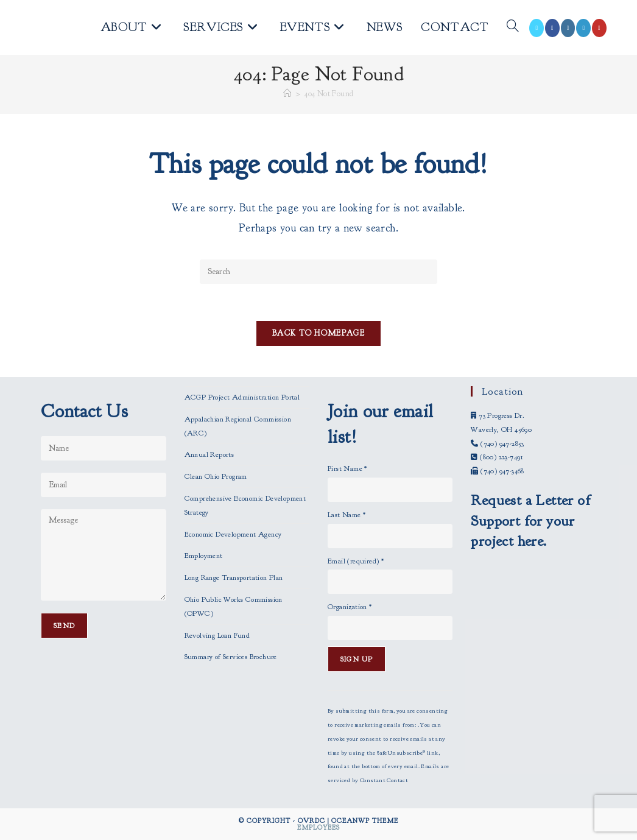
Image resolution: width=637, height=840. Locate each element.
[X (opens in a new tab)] (537, 28)
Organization (350, 607)
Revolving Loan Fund (217, 635)
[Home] (287, 94)
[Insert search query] (318, 272)
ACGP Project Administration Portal (242, 397)
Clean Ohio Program (216, 476)
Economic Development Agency (233, 534)
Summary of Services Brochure (231, 657)
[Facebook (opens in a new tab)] (552, 28)
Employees (318, 827)
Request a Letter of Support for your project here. (530, 521)
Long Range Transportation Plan (234, 577)
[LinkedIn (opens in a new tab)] (583, 28)
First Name (347, 468)
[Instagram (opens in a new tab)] (568, 28)
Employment (204, 556)
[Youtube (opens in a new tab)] (599, 28)
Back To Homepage (318, 333)
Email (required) (356, 561)
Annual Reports (209, 454)
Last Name (347, 515)
